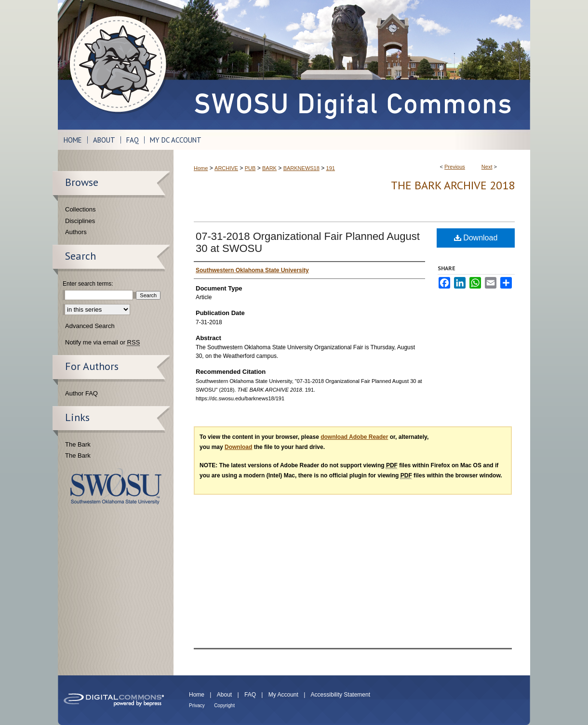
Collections (80, 209)
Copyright (224, 705)
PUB (250, 168)
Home (201, 168)
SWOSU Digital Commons (352, 65)
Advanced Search (90, 326)
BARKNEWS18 (301, 168)
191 (331, 168)
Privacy (197, 705)
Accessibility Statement (341, 695)
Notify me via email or (102, 343)
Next (487, 167)
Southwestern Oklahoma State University (116, 486)
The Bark (78, 444)
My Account (283, 695)
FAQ (250, 695)
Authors (76, 232)
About (224, 695)
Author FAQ (81, 393)
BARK (269, 168)
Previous (455, 167)
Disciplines (80, 221)
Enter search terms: (88, 284)
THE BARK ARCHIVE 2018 (453, 185)
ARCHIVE (226, 168)
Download (476, 238)
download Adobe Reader (354, 437)
